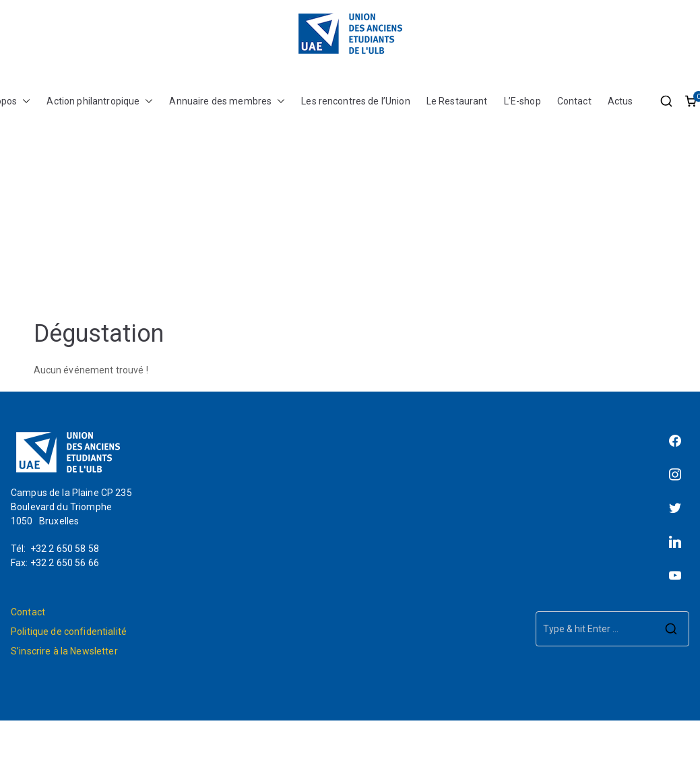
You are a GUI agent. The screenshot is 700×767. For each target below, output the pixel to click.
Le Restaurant (457, 101)
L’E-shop (522, 101)
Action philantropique (100, 101)
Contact (574, 101)
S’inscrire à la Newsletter (64, 651)
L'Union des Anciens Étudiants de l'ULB (388, 743)
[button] (24, 101)
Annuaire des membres (227, 101)
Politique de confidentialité (69, 632)
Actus (621, 101)
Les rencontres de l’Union (356, 101)
